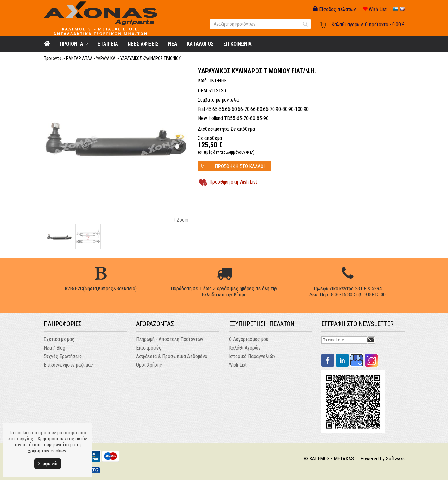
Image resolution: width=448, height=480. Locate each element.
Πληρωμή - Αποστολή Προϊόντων (170, 339)
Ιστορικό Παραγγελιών (252, 356)
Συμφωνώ (48, 464)
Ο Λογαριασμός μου (249, 339)
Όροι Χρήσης (149, 365)
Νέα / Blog (54, 348)
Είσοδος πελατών (334, 9)
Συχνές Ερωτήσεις (63, 356)
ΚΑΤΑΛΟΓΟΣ (200, 44)
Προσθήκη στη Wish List (233, 182)
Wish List (375, 9)
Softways (395, 459)
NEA (173, 44)
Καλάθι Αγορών (245, 348)
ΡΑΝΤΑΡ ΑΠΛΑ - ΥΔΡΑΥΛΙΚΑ (91, 58)
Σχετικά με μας (59, 339)
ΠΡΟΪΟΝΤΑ (72, 44)
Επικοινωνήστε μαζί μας (68, 365)
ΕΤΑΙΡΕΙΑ (108, 44)
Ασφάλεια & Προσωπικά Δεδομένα (172, 356)
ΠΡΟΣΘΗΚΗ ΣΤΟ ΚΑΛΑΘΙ (240, 166)
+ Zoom (181, 220)
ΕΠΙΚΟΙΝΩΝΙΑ (237, 44)
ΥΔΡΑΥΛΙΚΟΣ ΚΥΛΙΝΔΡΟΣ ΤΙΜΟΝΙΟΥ (151, 58)
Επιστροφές (149, 348)
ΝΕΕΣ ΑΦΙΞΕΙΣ (143, 44)
